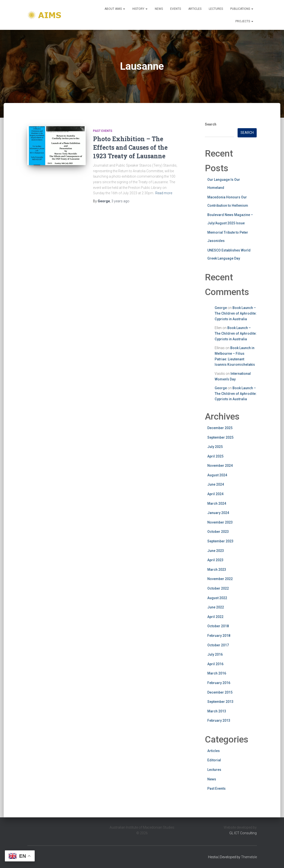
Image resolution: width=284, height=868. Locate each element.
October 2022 (218, 588)
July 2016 (215, 654)
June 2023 (216, 551)
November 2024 (220, 466)
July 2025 (215, 447)
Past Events (103, 131)
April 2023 (215, 560)
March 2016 (217, 673)
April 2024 (215, 494)
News (159, 9)
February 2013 (219, 720)
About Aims (115, 9)
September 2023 (220, 541)
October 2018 (218, 626)
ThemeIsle (249, 857)
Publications (242, 9)
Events (176, 9)
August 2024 (217, 475)
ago (120, 201)
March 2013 (217, 711)
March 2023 (217, 570)
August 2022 (217, 598)
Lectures (216, 9)
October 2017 (218, 645)
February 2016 (219, 683)
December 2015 (220, 692)
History (140, 9)
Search (211, 124)
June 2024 (216, 484)
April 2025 (215, 456)
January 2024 (218, 513)
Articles (195, 9)
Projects (244, 21)
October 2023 (218, 532)
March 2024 (217, 503)
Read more (164, 193)
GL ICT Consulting (243, 833)
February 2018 (219, 636)
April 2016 (215, 664)
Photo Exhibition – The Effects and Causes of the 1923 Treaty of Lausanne (130, 147)
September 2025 (220, 437)
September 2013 (220, 702)
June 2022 (216, 607)
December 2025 (220, 428)
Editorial (214, 760)
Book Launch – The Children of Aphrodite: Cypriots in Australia (236, 313)
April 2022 (215, 617)
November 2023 (220, 522)
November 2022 (220, 579)
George (221, 308)
